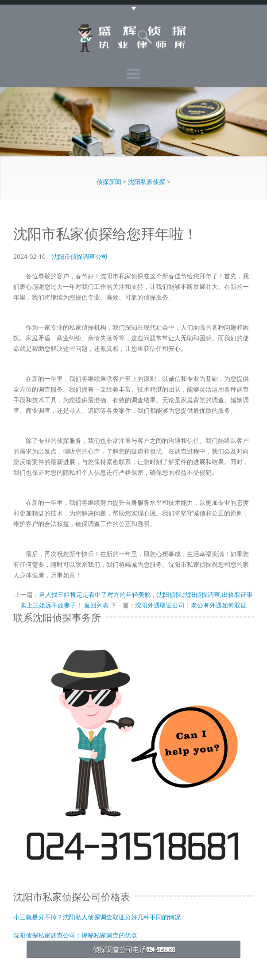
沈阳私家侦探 (147, 182)
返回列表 (97, 605)
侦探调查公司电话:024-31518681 (134, 949)
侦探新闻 (109, 182)
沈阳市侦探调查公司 (80, 256)
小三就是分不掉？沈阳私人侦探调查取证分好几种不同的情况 (97, 917)
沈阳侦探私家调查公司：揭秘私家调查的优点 (75, 935)
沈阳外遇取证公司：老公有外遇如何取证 (191, 605)
